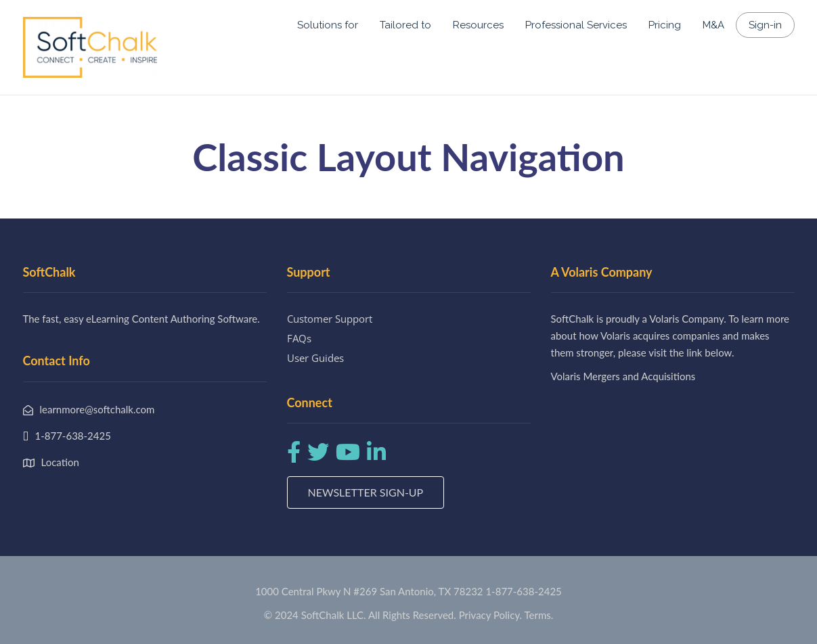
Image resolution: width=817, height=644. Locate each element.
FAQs (299, 338)
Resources (478, 25)
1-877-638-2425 (523, 591)
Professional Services (576, 25)
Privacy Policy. (491, 615)
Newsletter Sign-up (366, 492)
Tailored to (405, 25)
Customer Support (330, 319)
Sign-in (765, 25)
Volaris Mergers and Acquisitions (623, 376)
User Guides (315, 358)
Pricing (665, 25)
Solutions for (328, 25)
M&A (713, 25)
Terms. (539, 615)
